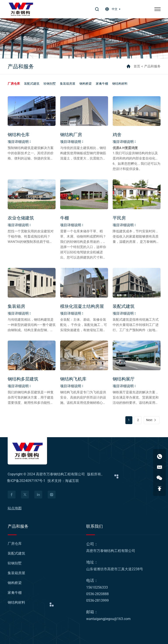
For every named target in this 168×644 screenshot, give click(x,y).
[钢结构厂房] (84, 111)
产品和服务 (152, 66)
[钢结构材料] (120, 84)
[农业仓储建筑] (32, 194)
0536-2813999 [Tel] (97, 600)
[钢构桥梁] (86, 84)
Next (149, 420)
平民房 (119, 218)
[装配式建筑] (32, 84)
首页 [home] (137, 66)
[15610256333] (159, 456)
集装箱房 (16, 306)
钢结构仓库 (19, 135)
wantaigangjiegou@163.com (108, 619)
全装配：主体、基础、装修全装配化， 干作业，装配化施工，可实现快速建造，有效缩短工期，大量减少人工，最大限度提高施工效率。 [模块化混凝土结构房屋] (84, 330)
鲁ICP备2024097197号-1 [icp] (27, 481)
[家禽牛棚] (102, 84)
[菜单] (157, 9)
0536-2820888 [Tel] (97, 594)
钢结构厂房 (71, 135)
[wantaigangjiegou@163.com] (159, 467)
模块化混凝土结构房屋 (82, 306)
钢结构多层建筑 (23, 379)
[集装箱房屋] (68, 84)
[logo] (21, 9)
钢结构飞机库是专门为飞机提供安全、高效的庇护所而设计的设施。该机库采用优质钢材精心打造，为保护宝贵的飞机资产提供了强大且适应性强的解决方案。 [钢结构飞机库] (83, 403)
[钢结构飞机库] (84, 355)
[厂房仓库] (14, 84)
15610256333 (97, 587)
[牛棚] (84, 194)
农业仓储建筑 (21, 218)
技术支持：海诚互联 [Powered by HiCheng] (63, 481)
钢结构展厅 (124, 379)
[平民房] (137, 194)
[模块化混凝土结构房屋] (84, 283)
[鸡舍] (137, 111)
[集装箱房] (32, 283)
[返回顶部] (159, 488)
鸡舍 (117, 135)
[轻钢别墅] (50, 84)
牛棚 (65, 218)
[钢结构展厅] (137, 355)
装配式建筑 (124, 306)
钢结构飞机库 (73, 379)
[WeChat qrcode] (159, 478)
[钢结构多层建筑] (32, 355)
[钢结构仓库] (32, 111)
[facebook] (12, 495)
